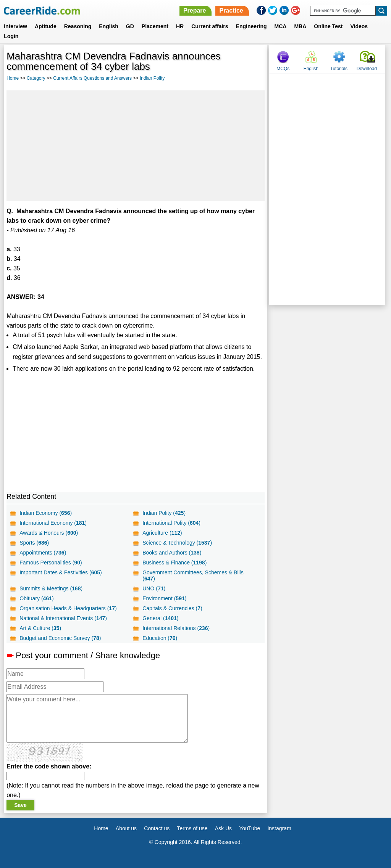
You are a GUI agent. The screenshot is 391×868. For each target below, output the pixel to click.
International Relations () (176, 628)
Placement (155, 26)
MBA (300, 26)
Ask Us (223, 828)
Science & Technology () (177, 543)
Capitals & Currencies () (172, 608)
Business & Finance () (174, 563)
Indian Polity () (164, 513)
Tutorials (339, 69)
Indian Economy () (46, 513)
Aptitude (46, 26)
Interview (15, 26)
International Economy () (53, 523)
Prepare (195, 10)
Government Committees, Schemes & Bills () (193, 575)
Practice (231, 10)
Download (367, 69)
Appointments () (43, 553)
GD (130, 26)
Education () (160, 638)
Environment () (164, 598)
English (109, 26)
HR (180, 26)
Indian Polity (152, 78)
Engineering (251, 26)
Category (36, 78)
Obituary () (37, 598)
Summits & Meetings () (51, 588)
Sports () (34, 543)
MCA (281, 26)
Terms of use (192, 828)
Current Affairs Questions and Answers (92, 78)
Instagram (279, 828)
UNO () (154, 588)
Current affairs (210, 26)
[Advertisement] (136, 146)
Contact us (157, 828)
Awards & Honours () (49, 533)
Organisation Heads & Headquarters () (68, 608)
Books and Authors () (172, 553)
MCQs (283, 69)
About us (126, 828)
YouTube (250, 828)
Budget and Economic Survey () (60, 638)
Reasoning (78, 26)
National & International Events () (63, 618)
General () (160, 618)
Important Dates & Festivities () (61, 572)
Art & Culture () (40, 628)
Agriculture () (162, 533)
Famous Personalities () (51, 563)
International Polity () (171, 523)
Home (13, 78)
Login (11, 36)
